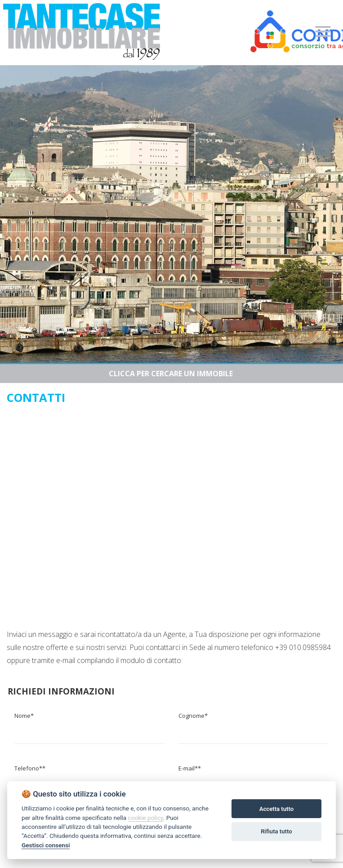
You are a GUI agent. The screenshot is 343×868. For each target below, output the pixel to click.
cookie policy (146, 818)
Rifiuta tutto (276, 831)
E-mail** (190, 768)
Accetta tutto (276, 809)
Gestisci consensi (46, 845)
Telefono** (30, 768)
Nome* (24, 716)
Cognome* (193, 716)
